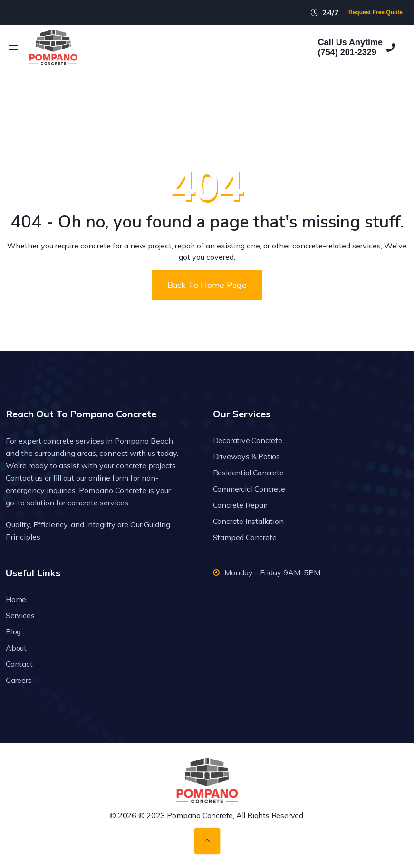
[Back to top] (207, 841)
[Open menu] (13, 48)
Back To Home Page (207, 285)
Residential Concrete (248, 473)
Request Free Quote (375, 12)
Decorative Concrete (248, 440)
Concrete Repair (240, 505)
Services (20, 615)
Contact (19, 664)
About (16, 648)
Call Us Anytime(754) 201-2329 (356, 48)
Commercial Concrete (249, 489)
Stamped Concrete (245, 537)
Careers (19, 680)
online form (108, 478)
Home (16, 599)
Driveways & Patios (246, 456)
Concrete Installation (248, 521)
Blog (13, 631)
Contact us (24, 478)
